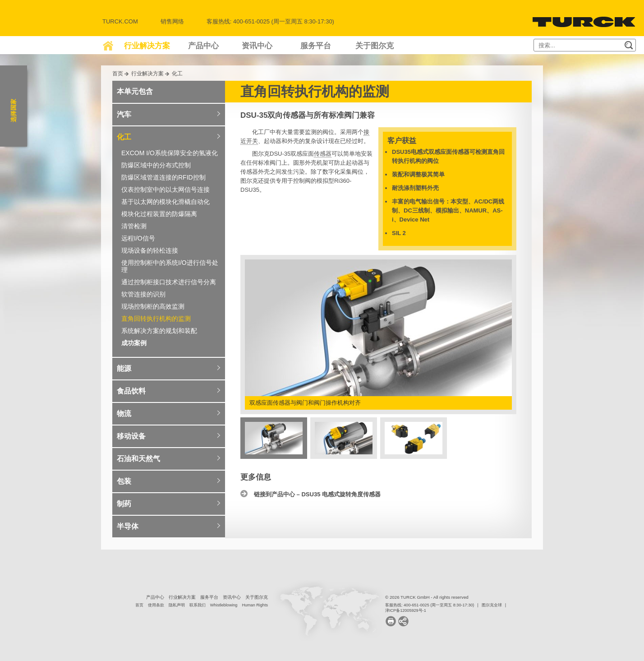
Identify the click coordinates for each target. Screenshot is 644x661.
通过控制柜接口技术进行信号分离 (169, 282)
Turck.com (120, 21)
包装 (124, 481)
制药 (124, 504)
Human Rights (255, 605)
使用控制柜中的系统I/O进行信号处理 (170, 266)
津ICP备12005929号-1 (406, 610)
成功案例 (134, 343)
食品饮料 (131, 391)
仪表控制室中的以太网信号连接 (166, 190)
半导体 (128, 526)
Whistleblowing (224, 605)
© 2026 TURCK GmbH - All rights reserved (427, 597)
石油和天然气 (138, 459)
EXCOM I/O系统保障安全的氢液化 (170, 153)
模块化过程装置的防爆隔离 (159, 214)
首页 (118, 73)
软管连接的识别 (143, 294)
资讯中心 (257, 46)
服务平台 (316, 46)
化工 (177, 73)
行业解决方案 (147, 46)
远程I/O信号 (138, 238)
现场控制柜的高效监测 (153, 306)
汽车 (124, 114)
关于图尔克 (375, 46)
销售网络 (172, 21)
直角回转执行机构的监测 (156, 319)
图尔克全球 (492, 605)
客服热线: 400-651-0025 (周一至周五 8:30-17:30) (430, 605)
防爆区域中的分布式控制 (156, 165)
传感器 (323, 154)
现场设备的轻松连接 (150, 250)
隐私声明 (177, 605)
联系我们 (198, 605)
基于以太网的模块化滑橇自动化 (166, 202)
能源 (124, 368)
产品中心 (203, 46)
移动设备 (131, 436)
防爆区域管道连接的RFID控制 (163, 177)
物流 (124, 414)
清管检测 (134, 226)
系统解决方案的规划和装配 (159, 331)
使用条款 (156, 605)
